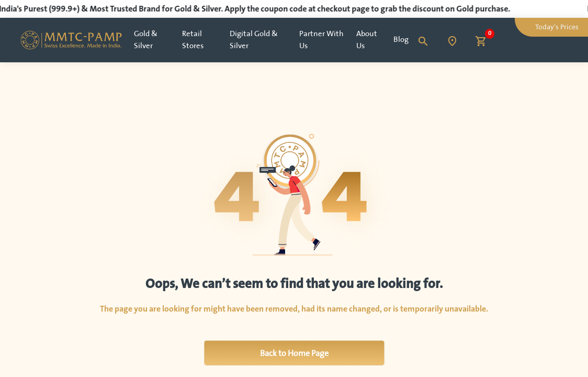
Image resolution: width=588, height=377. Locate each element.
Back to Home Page (294, 353)
